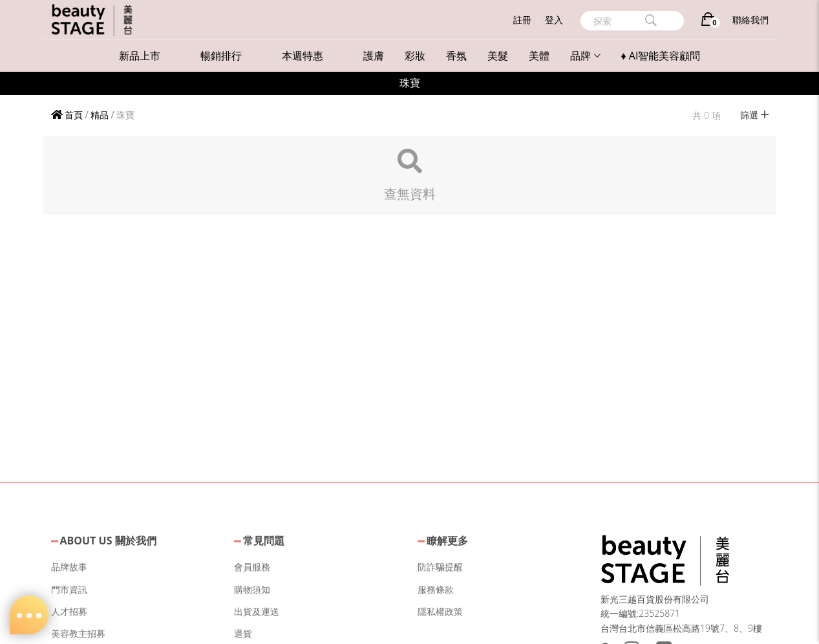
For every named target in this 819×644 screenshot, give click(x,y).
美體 (539, 56)
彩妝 (415, 56)
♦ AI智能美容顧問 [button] (661, 56)
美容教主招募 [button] (78, 633)
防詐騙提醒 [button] (440, 567)
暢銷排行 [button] (221, 56)
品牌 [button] (585, 56)
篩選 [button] (754, 115)
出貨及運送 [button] (257, 611)
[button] (665, 558)
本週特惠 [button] (303, 56)
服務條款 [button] (436, 589)
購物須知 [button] (252, 589)
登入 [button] (554, 20)
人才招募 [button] (69, 611)
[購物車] (708, 22)
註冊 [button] (522, 20)
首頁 (67, 115)
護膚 (374, 56)
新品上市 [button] (140, 56)
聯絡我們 (750, 20)
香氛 (456, 56)
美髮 (498, 56)
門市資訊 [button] (69, 589)
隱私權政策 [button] (440, 611)
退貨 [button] (243, 633)
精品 (100, 115)
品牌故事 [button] (69, 567)
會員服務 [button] (252, 567)
